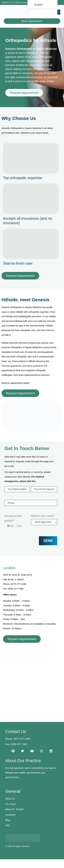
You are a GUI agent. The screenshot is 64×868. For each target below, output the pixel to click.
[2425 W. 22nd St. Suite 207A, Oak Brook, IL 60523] (32, 678)
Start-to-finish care (18, 263)
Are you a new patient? (13, 518)
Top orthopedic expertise (23, 178)
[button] (59, 12)
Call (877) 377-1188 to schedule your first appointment (25, 2)
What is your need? (43, 516)
